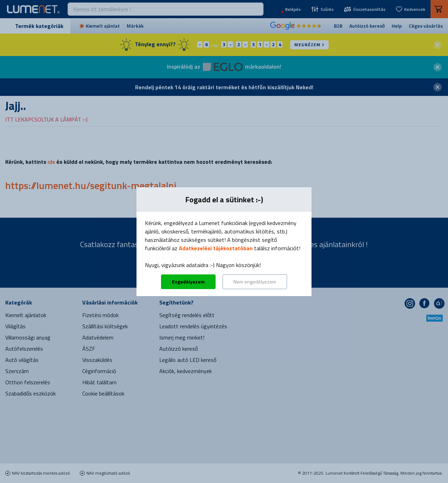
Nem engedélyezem (255, 282)
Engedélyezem (188, 282)
